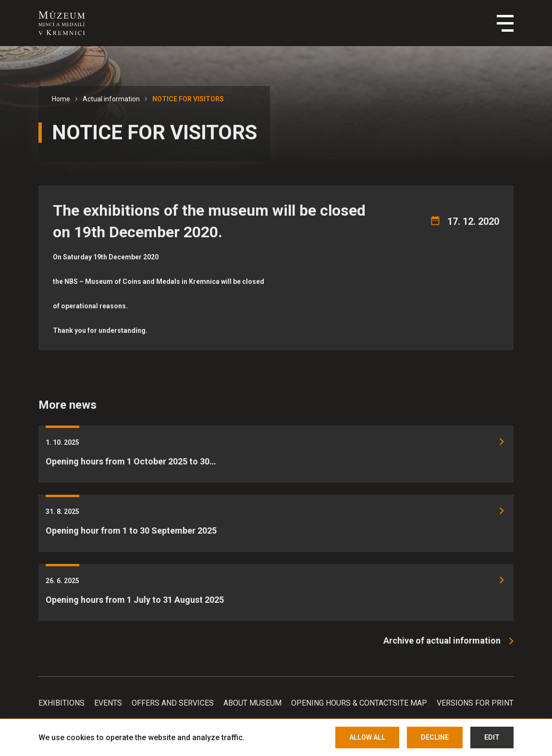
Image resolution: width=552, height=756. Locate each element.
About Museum (252, 703)
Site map (410, 703)
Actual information (111, 99)
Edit (492, 737)
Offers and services (173, 703)
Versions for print (475, 703)
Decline (435, 737)
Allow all (367, 737)
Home (61, 99)
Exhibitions (61, 703)
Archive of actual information (442, 640)
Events (108, 703)
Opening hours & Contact (342, 703)
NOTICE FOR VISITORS (188, 99)
